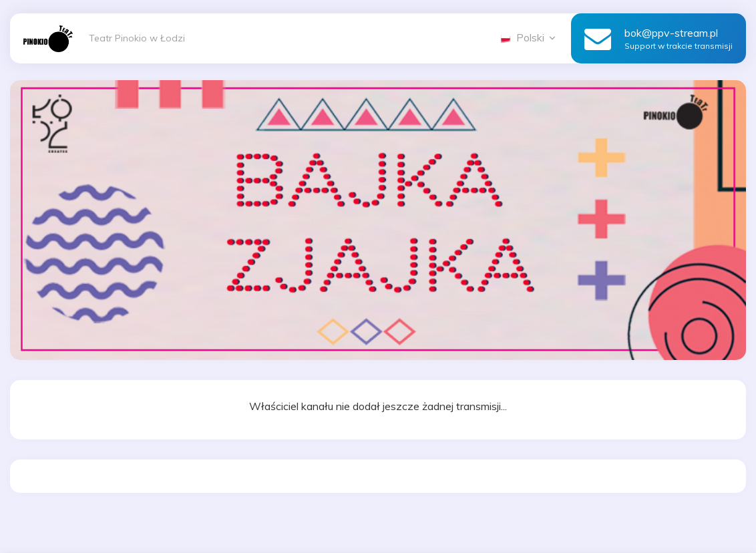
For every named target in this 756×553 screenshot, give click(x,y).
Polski (529, 37)
